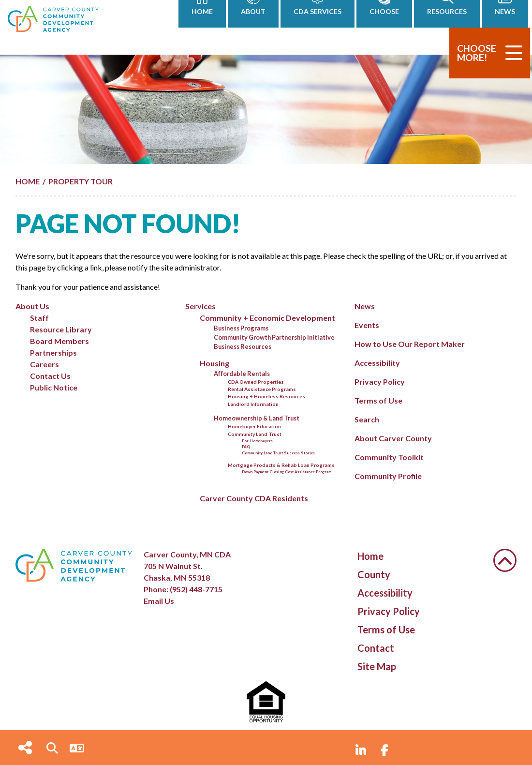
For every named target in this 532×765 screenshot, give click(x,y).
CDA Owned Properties (256, 382)
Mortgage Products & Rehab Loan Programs (281, 465)
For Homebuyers (257, 441)
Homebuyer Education (254, 426)
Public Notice (54, 387)
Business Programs (241, 328)
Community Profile (388, 476)
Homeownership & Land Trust (257, 418)
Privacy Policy (380, 382)
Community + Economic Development (267, 318)
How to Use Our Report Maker (410, 344)
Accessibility (377, 363)
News (365, 306)
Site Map (377, 666)
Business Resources (243, 346)
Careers (44, 364)
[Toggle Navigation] (514, 53)
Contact (376, 648)
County (374, 574)
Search (367, 419)
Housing (214, 363)
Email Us (159, 601)
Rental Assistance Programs (262, 389)
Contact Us (50, 376)
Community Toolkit (389, 457)
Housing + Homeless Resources (266, 396)
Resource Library (61, 329)
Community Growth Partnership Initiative (274, 337)
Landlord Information (253, 404)
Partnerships (53, 352)
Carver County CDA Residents (254, 498)
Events (367, 325)
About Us (32, 306)
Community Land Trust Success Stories (278, 453)
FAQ (246, 447)
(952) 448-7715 (196, 589)
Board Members (59, 341)
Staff (39, 318)
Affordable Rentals (242, 374)
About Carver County (393, 438)
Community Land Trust (255, 434)
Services (200, 306)
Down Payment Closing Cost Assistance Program (287, 472)
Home (370, 556)
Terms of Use (378, 400)
